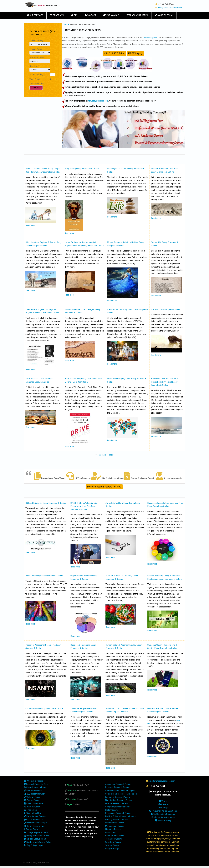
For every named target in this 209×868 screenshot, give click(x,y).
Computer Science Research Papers (121, 794)
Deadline (34, 66)
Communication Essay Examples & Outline (44, 708)
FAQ (74, 15)
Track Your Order (137, 15)
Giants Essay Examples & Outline (166, 309)
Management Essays (115, 826)
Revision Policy (163, 821)
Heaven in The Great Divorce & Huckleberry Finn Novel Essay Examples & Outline (165, 382)
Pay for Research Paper (36, 823)
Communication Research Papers (120, 791)
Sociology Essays (113, 842)
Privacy (163, 804)
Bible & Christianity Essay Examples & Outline (46, 503)
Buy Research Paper (34, 794)
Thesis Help (31, 810)
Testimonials (111, 15)
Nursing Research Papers (117, 820)
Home (67, 25)
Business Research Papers (117, 787)
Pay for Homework (33, 820)
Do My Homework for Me (36, 836)
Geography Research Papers (118, 807)
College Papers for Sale (36, 833)
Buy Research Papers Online (38, 842)
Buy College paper (33, 845)
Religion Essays (112, 849)
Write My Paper (32, 797)
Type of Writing (36, 41)
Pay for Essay (31, 829)
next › (105, 455)
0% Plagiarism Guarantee (163, 814)
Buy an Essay (31, 800)
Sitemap (163, 808)
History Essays (112, 810)
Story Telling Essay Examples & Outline (82, 169)
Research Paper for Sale (36, 784)
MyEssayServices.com (98, 101)
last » (112, 455)
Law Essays (110, 833)
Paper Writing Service (35, 816)
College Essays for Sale (36, 839)
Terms (163, 801)
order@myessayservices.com (170, 7)
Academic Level (37, 58)
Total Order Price (37, 84)
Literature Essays (113, 829)
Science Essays (112, 845)
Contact (90, 15)
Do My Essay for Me (34, 826)
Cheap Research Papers (36, 787)
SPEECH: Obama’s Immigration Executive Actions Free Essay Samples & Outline (84, 506)
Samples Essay (164, 15)
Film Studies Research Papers (119, 800)
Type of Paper (36, 49)
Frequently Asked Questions (163, 811)
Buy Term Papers (33, 791)
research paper (151, 38)
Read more (30, 226)
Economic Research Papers (117, 797)
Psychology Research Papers (118, 813)
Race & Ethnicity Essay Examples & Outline (44, 576)
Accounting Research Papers (118, 784)
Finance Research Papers (117, 803)
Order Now (57, 15)
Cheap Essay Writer (34, 803)
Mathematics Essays (115, 823)
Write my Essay (32, 807)
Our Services (35, 15)
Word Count (35, 79)
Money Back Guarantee (163, 817)
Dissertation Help (33, 813)
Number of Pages (38, 75)
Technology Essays (114, 839)
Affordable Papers (33, 781)
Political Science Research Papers (120, 816)
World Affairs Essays (114, 836)
